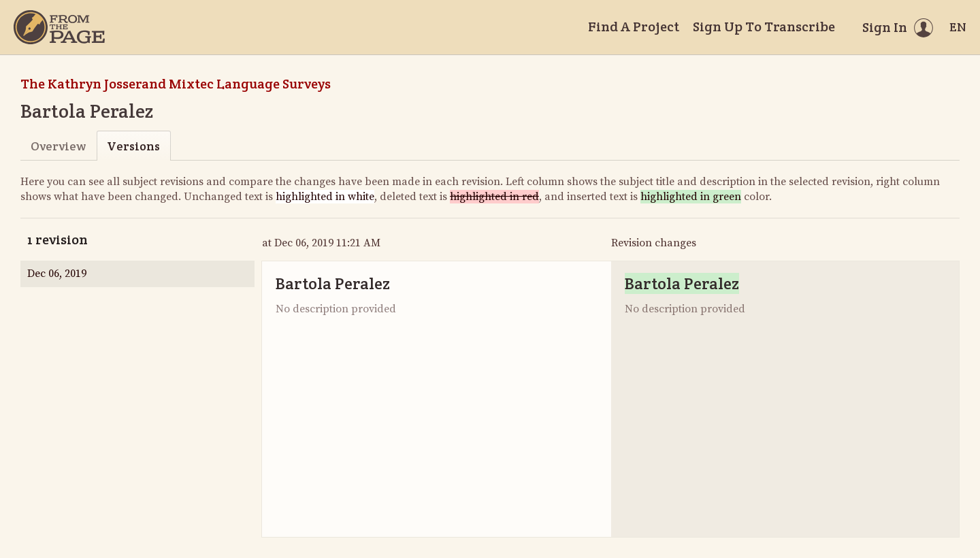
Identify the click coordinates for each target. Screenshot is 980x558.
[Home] (59, 27)
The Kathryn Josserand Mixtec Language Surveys (176, 84)
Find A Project (634, 27)
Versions (133, 146)
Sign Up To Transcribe (764, 27)
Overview (58, 146)
